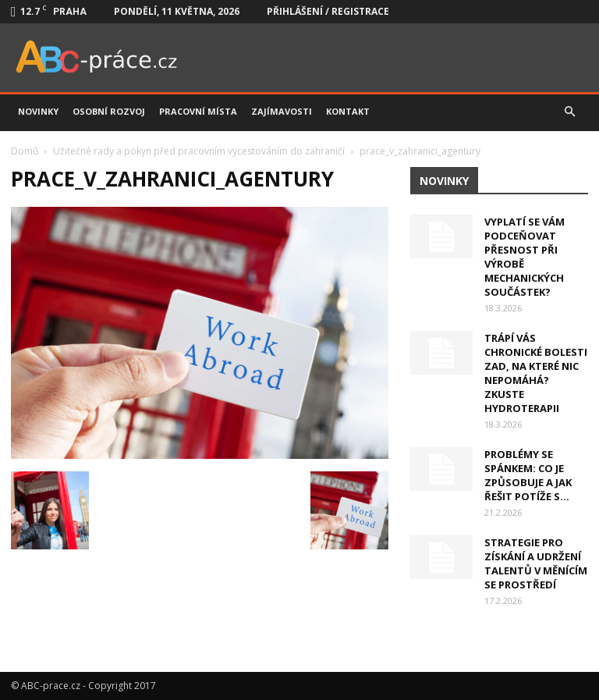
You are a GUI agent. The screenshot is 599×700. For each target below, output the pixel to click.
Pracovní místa (198, 111)
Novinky (38, 111)
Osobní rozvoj (109, 111)
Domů (25, 151)
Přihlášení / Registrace (328, 11)
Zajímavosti (282, 111)
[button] (569, 112)
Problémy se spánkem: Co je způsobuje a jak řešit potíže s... (528, 475)
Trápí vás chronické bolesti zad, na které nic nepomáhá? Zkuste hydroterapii (536, 373)
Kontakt (348, 111)
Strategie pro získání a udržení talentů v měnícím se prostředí (536, 563)
